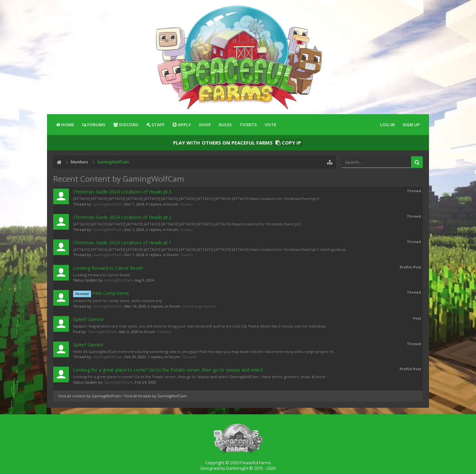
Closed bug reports (199, 306)
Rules (225, 125)
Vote (270, 125)
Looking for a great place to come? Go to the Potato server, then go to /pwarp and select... (170, 370)
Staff (158, 125)
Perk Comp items (101, 293)
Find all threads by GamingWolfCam (156, 396)
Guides (186, 204)
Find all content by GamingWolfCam (90, 396)
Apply (184, 125)
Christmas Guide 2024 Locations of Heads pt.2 (122, 217)
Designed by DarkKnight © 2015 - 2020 (238, 468)
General (164, 332)
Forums (96, 125)
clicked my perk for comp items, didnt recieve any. (118, 301)
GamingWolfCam (108, 204)
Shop (205, 125)
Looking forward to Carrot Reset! (108, 268)
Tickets (248, 125)
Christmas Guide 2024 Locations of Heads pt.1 (122, 243)
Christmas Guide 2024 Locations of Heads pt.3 (122, 192)
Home (68, 125)
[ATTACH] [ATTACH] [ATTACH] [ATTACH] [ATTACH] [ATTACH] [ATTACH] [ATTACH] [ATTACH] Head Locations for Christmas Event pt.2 (187, 224)
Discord (129, 125)
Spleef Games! (88, 319)
